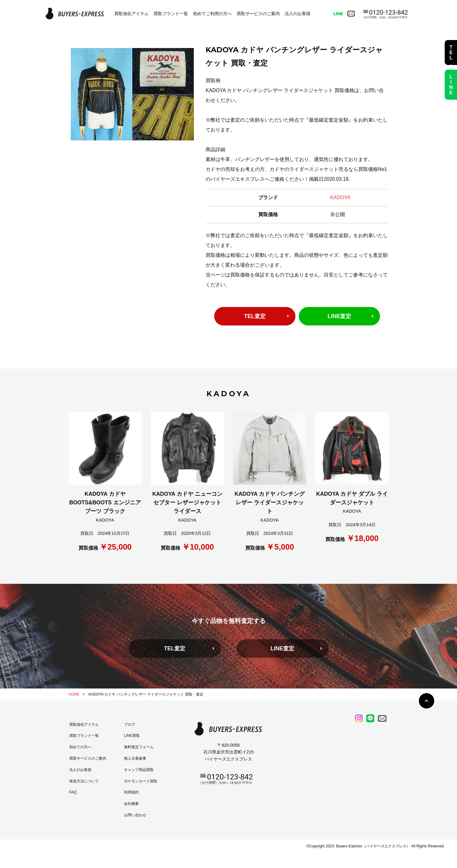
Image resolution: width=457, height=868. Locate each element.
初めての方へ (80, 747)
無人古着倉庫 (135, 758)
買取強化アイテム (131, 14)
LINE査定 (339, 316)
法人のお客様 (298, 14)
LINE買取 (132, 736)
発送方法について (84, 781)
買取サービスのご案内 (258, 14)
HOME (74, 694)
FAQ (73, 792)
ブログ (130, 725)
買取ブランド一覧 (171, 14)
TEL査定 (255, 316)
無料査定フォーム (139, 747)
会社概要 (131, 804)
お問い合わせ (135, 815)
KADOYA (340, 198)
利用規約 (131, 792)
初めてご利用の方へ (212, 14)
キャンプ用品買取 (139, 770)
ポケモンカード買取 (141, 781)
